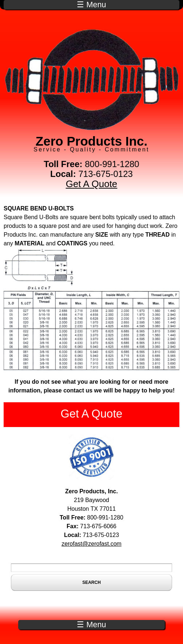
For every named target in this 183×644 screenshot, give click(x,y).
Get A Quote (92, 184)
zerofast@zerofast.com (91, 544)
